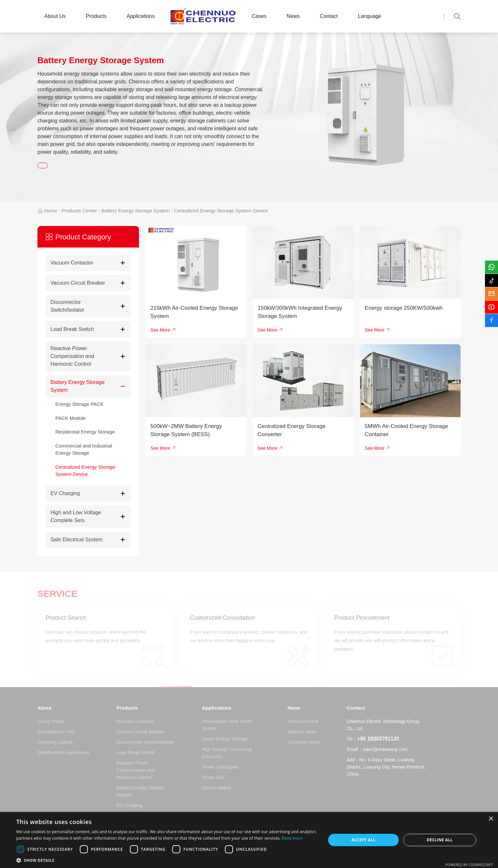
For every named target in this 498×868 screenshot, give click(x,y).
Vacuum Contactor (72, 263)
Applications (141, 16)
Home (51, 211)
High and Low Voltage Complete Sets (76, 516)
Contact (329, 16)
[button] (166, 860)
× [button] (491, 819)
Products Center (79, 211)
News (293, 16)
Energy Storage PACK (79, 404)
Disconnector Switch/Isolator (67, 306)
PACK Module (70, 418)
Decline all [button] (440, 840)
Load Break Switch (72, 329)
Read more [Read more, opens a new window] (292, 838)
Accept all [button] (364, 840)
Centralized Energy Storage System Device (221, 211)
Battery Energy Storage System (135, 211)
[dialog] (249, 840)
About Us (55, 16)
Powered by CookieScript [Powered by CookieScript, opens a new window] (469, 865)
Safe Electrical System (76, 540)
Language (370, 16)
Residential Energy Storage (85, 432)
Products (96, 16)
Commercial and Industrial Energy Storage (84, 449)
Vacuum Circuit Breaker (78, 283)
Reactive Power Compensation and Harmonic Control (72, 356)
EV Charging (65, 493)
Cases (259, 16)
